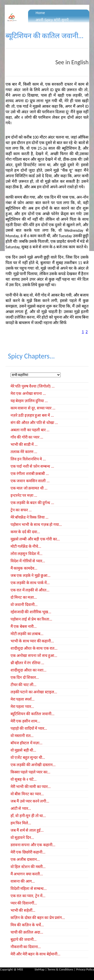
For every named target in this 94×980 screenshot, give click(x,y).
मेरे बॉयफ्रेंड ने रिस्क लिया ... (29, 517)
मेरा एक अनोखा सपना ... (28, 393)
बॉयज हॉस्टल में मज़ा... (26, 743)
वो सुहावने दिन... (22, 838)
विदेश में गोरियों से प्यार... (28, 561)
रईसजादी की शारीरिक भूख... (31, 612)
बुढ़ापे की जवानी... (24, 939)
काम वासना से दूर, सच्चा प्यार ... (33, 408)
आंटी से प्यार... (21, 808)
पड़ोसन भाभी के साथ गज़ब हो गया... (36, 525)
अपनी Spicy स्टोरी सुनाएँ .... (55, 20)
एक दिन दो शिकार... (25, 677)
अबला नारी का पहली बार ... (30, 430)
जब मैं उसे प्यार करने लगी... (30, 801)
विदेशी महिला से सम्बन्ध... (29, 889)
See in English (72, 62)
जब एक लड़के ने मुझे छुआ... (30, 575)
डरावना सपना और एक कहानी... (33, 845)
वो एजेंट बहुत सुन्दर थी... (28, 757)
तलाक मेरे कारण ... (24, 452)
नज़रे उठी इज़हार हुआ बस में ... (32, 415)
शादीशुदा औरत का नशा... (28, 670)
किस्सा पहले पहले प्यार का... (30, 772)
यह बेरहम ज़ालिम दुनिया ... (29, 401)
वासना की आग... (23, 881)
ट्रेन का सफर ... (21, 510)
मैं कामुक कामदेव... (24, 568)
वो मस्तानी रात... (22, 736)
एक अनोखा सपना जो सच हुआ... (34, 656)
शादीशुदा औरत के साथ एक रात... (34, 648)
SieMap (40, 969)
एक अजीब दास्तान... (25, 859)
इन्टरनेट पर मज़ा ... (24, 495)
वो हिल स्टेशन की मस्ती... (28, 867)
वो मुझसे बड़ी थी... (23, 750)
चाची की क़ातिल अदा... (27, 932)
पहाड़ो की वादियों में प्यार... (29, 728)
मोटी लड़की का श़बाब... (27, 634)
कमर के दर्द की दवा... (25, 532)
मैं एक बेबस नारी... (24, 626)
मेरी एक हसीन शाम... (25, 721)
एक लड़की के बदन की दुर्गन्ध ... (32, 503)
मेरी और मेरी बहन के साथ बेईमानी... (35, 954)
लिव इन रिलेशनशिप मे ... (28, 459)
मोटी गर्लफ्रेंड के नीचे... (26, 546)
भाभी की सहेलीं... (23, 910)
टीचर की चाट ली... (23, 685)
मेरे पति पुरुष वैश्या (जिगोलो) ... (33, 386)
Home (40, 13)
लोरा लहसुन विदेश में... (26, 554)
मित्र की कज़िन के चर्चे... (27, 925)
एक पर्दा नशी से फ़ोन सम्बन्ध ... (32, 466)
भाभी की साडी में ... (24, 444)
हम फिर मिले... (21, 823)
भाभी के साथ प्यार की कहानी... (32, 641)
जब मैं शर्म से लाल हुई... (27, 830)
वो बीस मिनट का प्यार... (27, 794)
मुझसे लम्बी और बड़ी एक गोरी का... (35, 539)
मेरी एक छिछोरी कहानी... (28, 852)
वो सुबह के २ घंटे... (24, 779)
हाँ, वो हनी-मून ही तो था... (28, 816)
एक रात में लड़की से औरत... (30, 590)
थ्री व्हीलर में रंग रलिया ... (27, 663)
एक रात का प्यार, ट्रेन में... (28, 896)
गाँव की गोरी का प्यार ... (27, 437)
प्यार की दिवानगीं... (24, 903)
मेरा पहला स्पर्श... (23, 699)
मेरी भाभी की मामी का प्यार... (31, 787)
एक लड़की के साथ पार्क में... (30, 583)
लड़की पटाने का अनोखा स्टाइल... (34, 692)
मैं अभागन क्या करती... (27, 874)
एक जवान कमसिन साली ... (30, 481)
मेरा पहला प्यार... (22, 707)
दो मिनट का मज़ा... (24, 597)
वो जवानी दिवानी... (24, 605)
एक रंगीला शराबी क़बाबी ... (30, 474)
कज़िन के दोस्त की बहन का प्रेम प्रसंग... (38, 918)
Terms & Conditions (60, 969)
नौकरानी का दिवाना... (26, 947)
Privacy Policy (85, 969)
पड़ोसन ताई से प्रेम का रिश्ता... (31, 619)
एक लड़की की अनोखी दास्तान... (33, 765)
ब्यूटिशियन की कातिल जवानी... (32, 714)
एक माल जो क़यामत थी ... (29, 488)
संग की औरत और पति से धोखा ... (34, 423)
